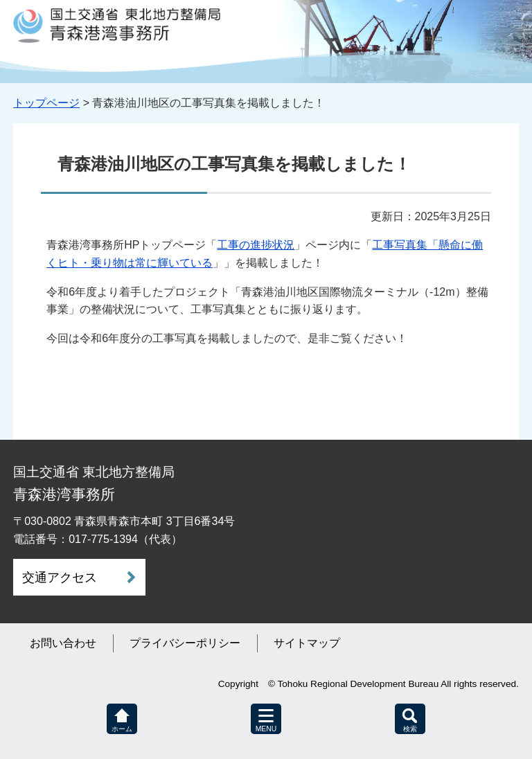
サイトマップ (307, 643)
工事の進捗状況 (256, 245)
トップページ (46, 103)
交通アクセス (60, 578)
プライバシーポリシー (185, 643)
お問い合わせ (63, 643)
